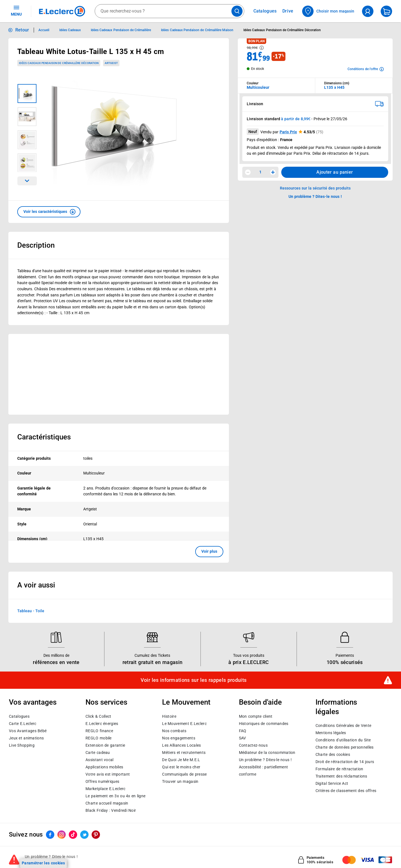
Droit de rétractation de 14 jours (345, 762)
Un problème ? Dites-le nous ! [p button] (315, 196)
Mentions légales (331, 733)
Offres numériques (102, 781)
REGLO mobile (99, 738)
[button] (49, 212)
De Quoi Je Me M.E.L (181, 760)
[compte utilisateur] (368, 11)
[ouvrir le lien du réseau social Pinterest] (96, 835)
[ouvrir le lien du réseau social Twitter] (84, 835)
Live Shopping (22, 745)
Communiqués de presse (184, 774)
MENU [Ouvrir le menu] (16, 11)
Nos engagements (179, 738)
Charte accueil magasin (107, 803)
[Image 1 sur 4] (27, 94)
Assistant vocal (99, 760)
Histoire (169, 716)
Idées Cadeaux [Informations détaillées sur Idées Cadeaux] (70, 30)
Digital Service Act (332, 783)
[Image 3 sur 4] (27, 140)
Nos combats (174, 731)
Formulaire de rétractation (339, 769)
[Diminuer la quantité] (248, 172)
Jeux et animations (26, 738)
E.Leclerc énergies (102, 724)
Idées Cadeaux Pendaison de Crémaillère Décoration (59, 63)
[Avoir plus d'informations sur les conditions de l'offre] (366, 69)
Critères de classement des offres (346, 791)
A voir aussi (36, 585)
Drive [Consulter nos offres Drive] (288, 11)
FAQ (243, 731)
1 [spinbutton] (260, 172)
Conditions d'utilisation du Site (343, 740)
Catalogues (19, 716)
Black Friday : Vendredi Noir (111, 810)
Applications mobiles (104, 767)
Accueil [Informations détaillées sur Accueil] (44, 30)
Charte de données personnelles (345, 747)
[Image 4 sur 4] (27, 163)
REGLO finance (99, 731)
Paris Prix (288, 132)
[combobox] (169, 11)
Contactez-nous (253, 745)
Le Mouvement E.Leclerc (184, 724)
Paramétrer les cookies (43, 863)
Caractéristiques (44, 437)
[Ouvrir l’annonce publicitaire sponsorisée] (119, 374)
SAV (243, 738)
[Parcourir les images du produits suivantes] (27, 181)
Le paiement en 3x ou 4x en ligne (115, 796)
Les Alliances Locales (181, 745)
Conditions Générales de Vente (343, 726)
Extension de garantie (105, 745)
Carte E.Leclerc (23, 724)
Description (36, 245)
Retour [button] (22, 30)
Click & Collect (98, 716)
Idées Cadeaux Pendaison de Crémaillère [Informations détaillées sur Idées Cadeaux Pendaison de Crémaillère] (121, 30)
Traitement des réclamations (341, 776)
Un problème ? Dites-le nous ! (265, 760)
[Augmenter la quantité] (273, 172)
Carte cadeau (98, 753)
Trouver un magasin (180, 781)
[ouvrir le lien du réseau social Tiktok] (73, 835)
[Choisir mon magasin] (328, 11)
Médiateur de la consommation (267, 753)
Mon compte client (256, 716)
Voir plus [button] (209, 551)
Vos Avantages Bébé (28, 731)
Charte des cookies (333, 754)
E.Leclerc (105, 789)
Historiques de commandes (264, 724)
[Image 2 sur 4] (27, 117)
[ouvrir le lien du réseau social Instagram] (62, 835)
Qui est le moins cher (181, 767)
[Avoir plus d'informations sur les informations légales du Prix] (262, 48)
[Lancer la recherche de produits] (237, 11)
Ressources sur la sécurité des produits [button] (315, 188)
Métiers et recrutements (184, 753)
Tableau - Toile (31, 611)
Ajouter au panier (335, 172)
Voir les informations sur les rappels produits (194, 680)
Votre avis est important (108, 774)
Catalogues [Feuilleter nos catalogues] (265, 11)
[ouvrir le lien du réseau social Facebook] (50, 835)
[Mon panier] (386, 11)
